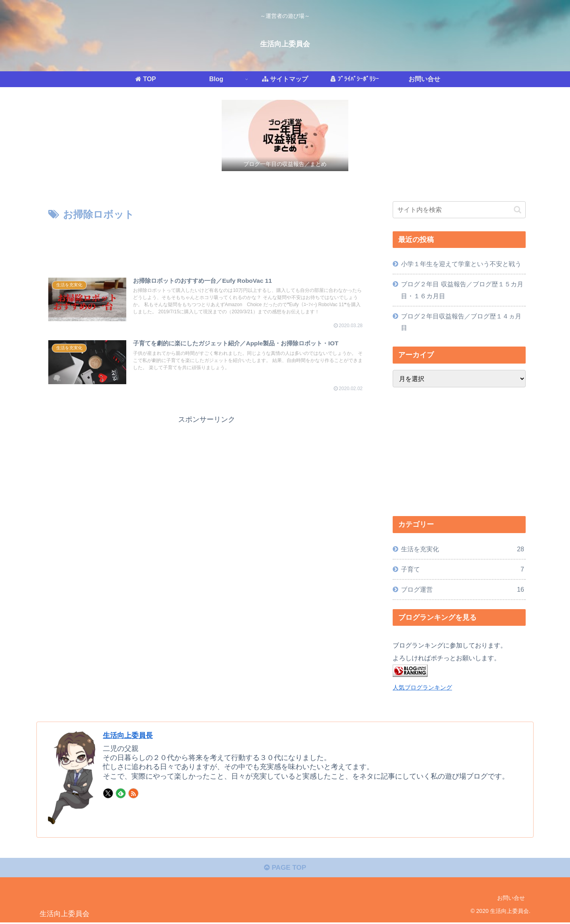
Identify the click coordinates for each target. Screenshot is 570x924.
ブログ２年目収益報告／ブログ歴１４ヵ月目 (461, 322)
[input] (459, 210)
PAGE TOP (285, 869)
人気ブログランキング (422, 688)
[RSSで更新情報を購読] (133, 793)
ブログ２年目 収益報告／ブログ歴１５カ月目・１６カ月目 (462, 290)
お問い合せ (511, 899)
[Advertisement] (207, 245)
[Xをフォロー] (108, 793)
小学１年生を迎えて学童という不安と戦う (461, 264)
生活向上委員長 (131, 735)
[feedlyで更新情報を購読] (121, 793)
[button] (518, 210)
